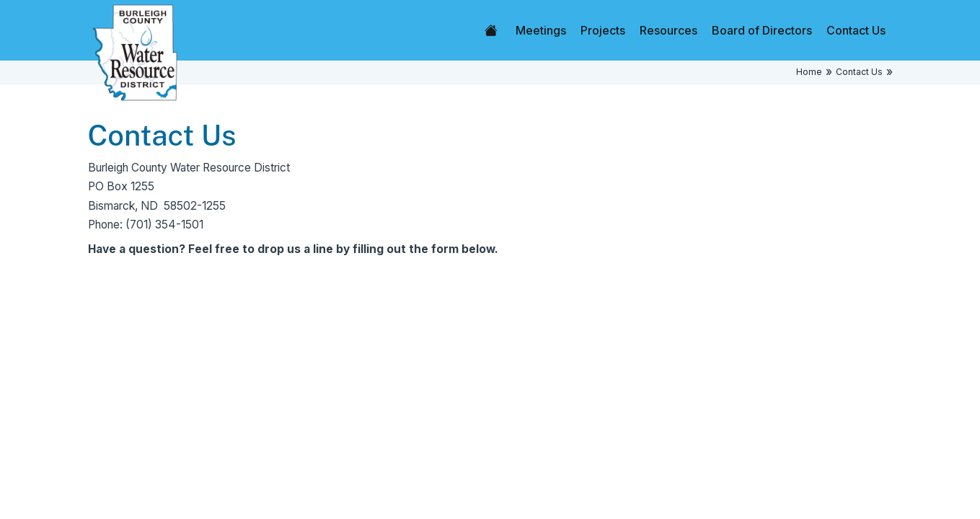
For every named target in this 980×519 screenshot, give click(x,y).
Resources (668, 30)
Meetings (541, 30)
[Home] (135, 52)
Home (491, 31)
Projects (603, 30)
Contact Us (856, 30)
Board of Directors (762, 30)
